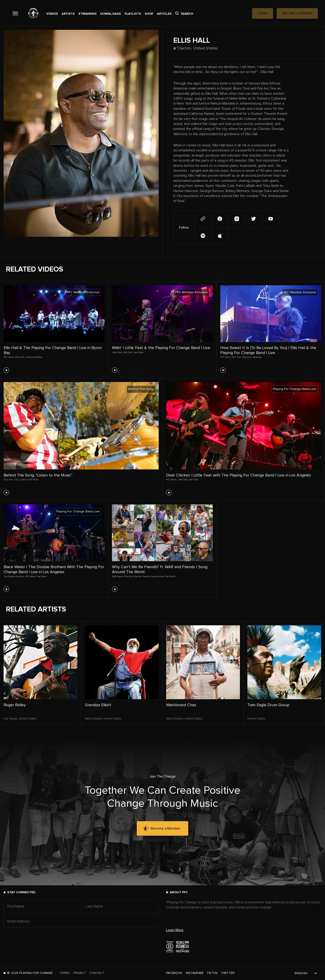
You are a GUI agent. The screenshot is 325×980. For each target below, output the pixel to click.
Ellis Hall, (20, 357)
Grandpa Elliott (98, 705)
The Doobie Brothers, (14, 577)
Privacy (80, 973)
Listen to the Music (30, 480)
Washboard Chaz (181, 705)
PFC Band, (9, 357)
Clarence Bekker (34, 357)
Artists (68, 14)
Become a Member (162, 828)
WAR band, (118, 577)
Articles (164, 14)
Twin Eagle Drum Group (268, 705)
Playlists (133, 14)
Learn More (175, 930)
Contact (97, 973)
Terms (65, 973)
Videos (52, 14)
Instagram (194, 973)
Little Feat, (117, 352)
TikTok (212, 973)
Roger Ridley (15, 705)
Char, (17, 480)
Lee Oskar (139, 352)
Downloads (111, 14)
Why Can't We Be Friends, (137, 577)
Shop (149, 14)
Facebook (174, 973)
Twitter (228, 973)
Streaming (87, 14)
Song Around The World (163, 577)
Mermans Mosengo (252, 357)
